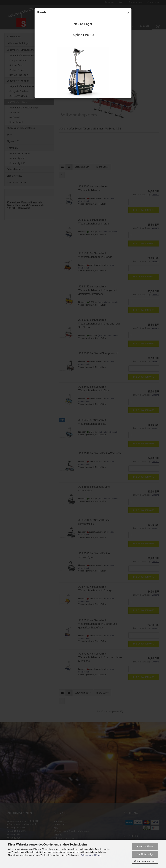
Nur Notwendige (145, 854)
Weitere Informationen (145, 861)
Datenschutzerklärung (91, 855)
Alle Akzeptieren (145, 846)
